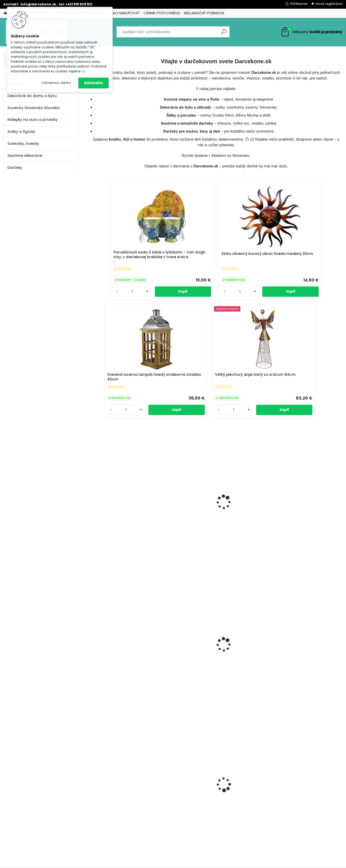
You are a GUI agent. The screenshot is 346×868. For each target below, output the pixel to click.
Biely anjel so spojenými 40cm (179, 411)
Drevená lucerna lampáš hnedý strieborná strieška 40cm (245, 262)
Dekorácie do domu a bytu (32, 96)
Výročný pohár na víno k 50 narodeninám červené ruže (310, 692)
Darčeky (15, 168)
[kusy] (103, 730)
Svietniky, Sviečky (23, 144)
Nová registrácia (329, 4)
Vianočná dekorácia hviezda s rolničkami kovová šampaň (311, 552)
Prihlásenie (299, 4)
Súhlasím (93, 83)
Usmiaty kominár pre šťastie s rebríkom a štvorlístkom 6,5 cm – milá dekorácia (248, 410)
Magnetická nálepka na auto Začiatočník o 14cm (120, 552)
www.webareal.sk (192, 864)
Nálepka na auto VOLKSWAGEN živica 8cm (117, 692)
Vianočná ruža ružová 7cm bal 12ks (182, 552)
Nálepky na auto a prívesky (33, 120)
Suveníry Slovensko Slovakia (34, 108)
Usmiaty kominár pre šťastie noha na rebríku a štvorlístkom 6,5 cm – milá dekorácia (311, 411)
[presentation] (93, 681)
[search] (224, 34)
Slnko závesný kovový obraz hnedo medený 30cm (184, 261)
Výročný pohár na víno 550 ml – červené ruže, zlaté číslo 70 (119, 412)
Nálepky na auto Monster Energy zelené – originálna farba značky (181, 693)
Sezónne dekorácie (25, 156)
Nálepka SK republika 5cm (245, 689)
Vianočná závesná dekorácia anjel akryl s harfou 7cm (242, 553)
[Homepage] (5, 13)
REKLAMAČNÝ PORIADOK (204, 13)
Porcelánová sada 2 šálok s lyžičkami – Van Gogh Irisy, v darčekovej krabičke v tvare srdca (121, 259)
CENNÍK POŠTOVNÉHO (162, 13)
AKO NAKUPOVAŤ (125, 13)
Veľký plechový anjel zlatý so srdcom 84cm (308, 261)
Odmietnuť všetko (56, 83)
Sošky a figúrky (21, 132)
